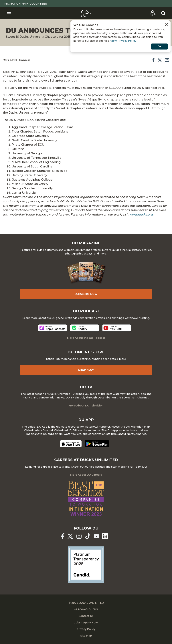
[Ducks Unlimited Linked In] (105, 536)
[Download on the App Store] (71, 444)
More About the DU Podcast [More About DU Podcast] (86, 338)
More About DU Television (86, 406)
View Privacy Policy (151, 45)
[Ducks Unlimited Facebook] (63, 536)
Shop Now (86, 370)
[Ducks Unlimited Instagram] (79, 536)
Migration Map (16, 4)
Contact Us (86, 616)
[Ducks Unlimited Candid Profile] (86, 564)
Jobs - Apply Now (86, 623)
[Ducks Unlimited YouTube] (96, 536)
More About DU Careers (86, 475)
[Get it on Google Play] (97, 444)
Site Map (86, 636)
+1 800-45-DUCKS (86, 609)
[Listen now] (52, 328)
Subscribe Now (86, 294)
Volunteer (38, 4)
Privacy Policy (86, 629)
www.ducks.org (141, 215)
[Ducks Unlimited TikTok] (88, 536)
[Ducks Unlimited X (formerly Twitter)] (70, 536)
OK (159, 50)
